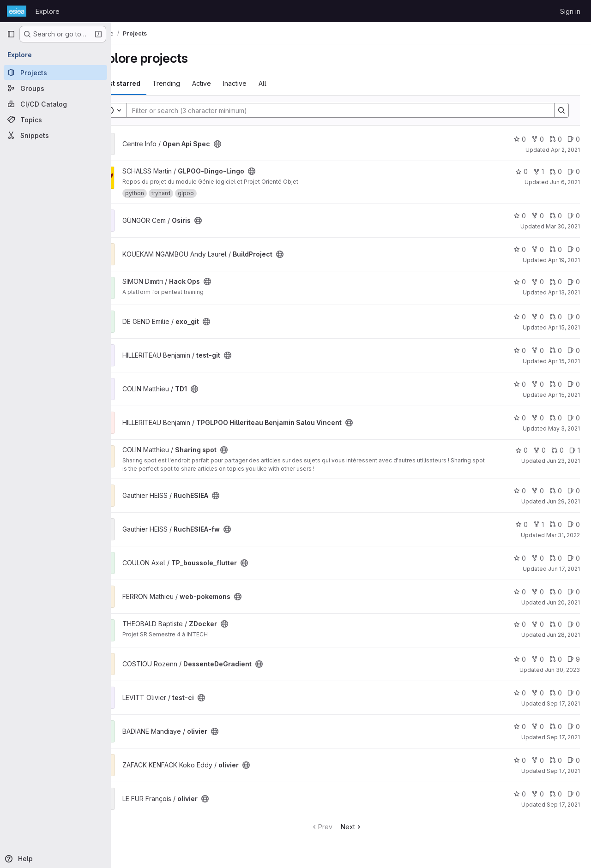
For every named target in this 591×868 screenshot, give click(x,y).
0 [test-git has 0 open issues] (574, 350)
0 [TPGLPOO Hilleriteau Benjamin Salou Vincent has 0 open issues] (574, 418)
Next (366, 827)
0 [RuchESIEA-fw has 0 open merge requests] (556, 524)
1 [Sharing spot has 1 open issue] (575, 450)
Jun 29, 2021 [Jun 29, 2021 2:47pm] (563, 501)
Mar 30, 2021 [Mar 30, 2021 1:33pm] (563, 226)
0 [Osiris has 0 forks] (538, 216)
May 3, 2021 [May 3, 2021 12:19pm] (564, 428)
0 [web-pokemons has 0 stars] (520, 592)
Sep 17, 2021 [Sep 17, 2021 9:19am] (563, 703)
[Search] (350, 110)
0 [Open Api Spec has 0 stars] (520, 139)
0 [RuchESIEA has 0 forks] (538, 491)
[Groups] (55, 88)
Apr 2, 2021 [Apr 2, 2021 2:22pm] (565, 150)
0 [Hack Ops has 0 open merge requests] (556, 282)
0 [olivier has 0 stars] (520, 727)
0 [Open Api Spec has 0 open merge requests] (556, 139)
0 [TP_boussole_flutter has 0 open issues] (574, 558)
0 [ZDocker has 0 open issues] (574, 624)
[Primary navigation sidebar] (11, 34)
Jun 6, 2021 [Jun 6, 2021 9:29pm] (565, 182)
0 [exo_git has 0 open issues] (574, 317)
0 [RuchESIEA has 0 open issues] (574, 491)
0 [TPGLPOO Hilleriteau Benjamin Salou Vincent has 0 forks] (538, 418)
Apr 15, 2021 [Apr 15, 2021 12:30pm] (564, 361)
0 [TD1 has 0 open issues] (574, 384)
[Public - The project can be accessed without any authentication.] (247, 144)
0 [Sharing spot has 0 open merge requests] (558, 450)
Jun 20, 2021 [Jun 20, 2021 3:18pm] (563, 602)
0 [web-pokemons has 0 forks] (538, 592)
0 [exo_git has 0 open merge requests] (556, 317)
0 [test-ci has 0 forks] (538, 693)
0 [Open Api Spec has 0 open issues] (574, 139)
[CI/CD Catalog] (55, 104)
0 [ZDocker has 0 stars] (520, 624)
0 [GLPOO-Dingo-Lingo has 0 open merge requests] (556, 171)
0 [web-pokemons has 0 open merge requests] (556, 592)
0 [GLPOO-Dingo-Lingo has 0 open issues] (574, 171)
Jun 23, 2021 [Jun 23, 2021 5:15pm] (563, 461)
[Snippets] (55, 135)
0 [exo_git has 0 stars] (520, 317)
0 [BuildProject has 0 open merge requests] (556, 249)
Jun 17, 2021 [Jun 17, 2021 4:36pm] (564, 569)
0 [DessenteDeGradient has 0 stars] (520, 659)
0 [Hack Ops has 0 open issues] (574, 282)
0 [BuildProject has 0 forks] (538, 249)
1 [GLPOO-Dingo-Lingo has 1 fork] (539, 171)
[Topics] (55, 120)
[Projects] (55, 72)
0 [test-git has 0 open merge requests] (556, 350)
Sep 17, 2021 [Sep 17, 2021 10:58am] (563, 737)
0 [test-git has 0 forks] (538, 350)
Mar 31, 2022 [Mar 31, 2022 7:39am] (563, 535)
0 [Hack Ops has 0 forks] (538, 282)
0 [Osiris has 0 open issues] (574, 216)
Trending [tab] (195, 83)
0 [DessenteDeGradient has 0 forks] (538, 659)
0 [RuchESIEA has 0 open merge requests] (556, 491)
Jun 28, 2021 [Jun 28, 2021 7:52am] (563, 635)
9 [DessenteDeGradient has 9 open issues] (574, 659)
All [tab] (292, 83)
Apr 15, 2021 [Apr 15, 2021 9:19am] (564, 327)
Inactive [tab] (264, 83)
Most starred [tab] (149, 83)
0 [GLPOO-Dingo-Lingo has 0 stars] (522, 171)
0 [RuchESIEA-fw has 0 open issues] (574, 524)
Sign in (570, 11)
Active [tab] (231, 83)
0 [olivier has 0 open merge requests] (556, 727)
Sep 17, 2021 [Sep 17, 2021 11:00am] (563, 771)
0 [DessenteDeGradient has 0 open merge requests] (556, 659)
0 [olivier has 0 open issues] (574, 727)
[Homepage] (17, 11)
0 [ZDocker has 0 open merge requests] (556, 624)
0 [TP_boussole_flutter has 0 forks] (538, 558)
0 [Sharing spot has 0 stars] (522, 450)
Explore (48, 11)
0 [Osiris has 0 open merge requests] (556, 216)
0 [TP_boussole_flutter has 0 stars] (520, 558)
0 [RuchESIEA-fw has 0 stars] (522, 524)
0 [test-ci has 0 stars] (520, 693)
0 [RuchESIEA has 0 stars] (520, 491)
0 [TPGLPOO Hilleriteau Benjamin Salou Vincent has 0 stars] (520, 418)
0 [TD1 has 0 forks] (538, 384)
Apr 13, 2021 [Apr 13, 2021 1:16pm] (564, 292)
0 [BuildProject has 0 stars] (520, 249)
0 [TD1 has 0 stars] (520, 384)
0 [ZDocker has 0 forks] (538, 624)
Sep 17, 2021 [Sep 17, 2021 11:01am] (563, 805)
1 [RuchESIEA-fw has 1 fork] (539, 524)
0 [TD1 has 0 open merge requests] (556, 384)
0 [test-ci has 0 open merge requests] (556, 693)
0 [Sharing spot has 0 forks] (540, 450)
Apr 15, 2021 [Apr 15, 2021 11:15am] (564, 395)
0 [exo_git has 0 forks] (538, 317)
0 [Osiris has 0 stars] (520, 216)
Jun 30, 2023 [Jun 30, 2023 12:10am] (562, 670)
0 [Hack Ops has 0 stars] (520, 282)
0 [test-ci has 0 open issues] (574, 693)
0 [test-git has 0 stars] (520, 350)
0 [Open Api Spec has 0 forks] (538, 139)
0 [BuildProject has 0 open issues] (574, 249)
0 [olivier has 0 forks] (538, 727)
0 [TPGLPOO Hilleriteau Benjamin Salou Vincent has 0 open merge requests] (556, 418)
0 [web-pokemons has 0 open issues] (574, 592)
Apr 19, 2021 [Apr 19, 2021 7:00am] (564, 260)
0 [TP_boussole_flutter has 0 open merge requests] (556, 558)
